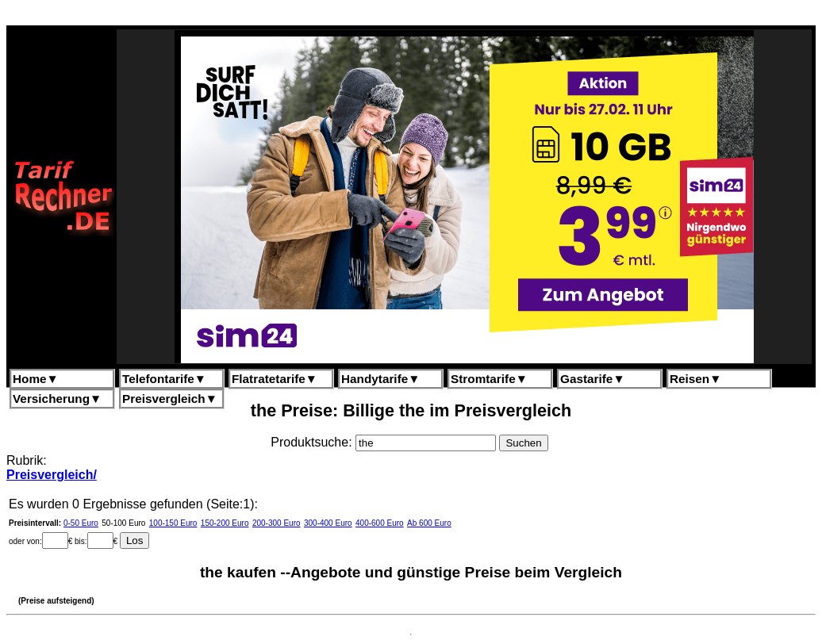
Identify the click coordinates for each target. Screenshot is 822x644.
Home (36, 379)
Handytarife (380, 379)
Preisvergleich (170, 399)
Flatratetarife (275, 379)
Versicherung (57, 399)
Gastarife (593, 379)
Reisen (695, 379)
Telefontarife (164, 379)
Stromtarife (489, 379)
